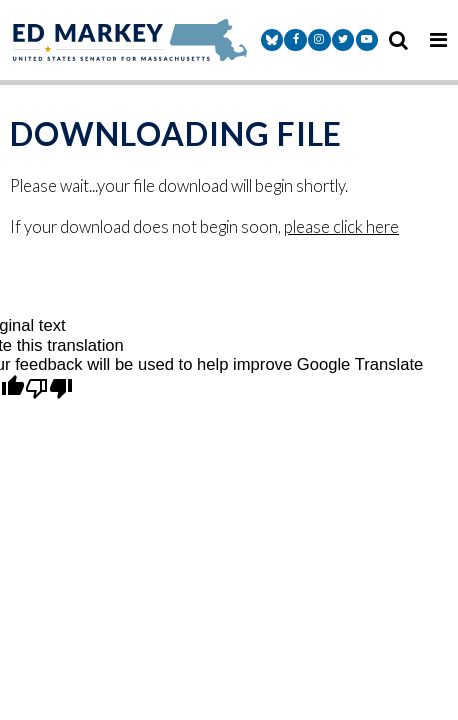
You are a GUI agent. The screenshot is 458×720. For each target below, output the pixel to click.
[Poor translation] (49, 389)
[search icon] (398, 40)
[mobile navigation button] (438, 40)
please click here (341, 227)
